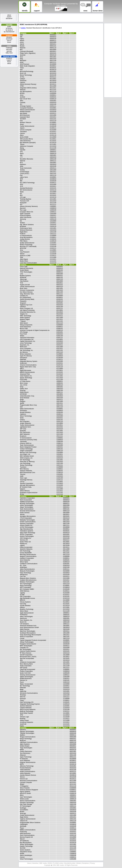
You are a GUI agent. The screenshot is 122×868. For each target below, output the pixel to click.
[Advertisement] (61, 18)
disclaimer (9, 18)
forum (9, 42)
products (9, 58)
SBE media (43, 863)
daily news (9, 53)
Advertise (35, 863)
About (29, 863)
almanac (9, 37)
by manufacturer (9, 32)
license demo (9, 56)
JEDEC (23, 28)
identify (9, 25)
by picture (9, 28)
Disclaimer (86, 863)
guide (9, 27)
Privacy (92, 863)
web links (9, 49)
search (9, 17)
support (9, 35)
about (9, 15)
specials (9, 51)
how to (9, 41)
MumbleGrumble (70, 863)
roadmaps (9, 48)
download (9, 39)
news (9, 46)
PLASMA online (58, 863)
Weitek (79, 863)
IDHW (50, 863)
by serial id (9, 30)
